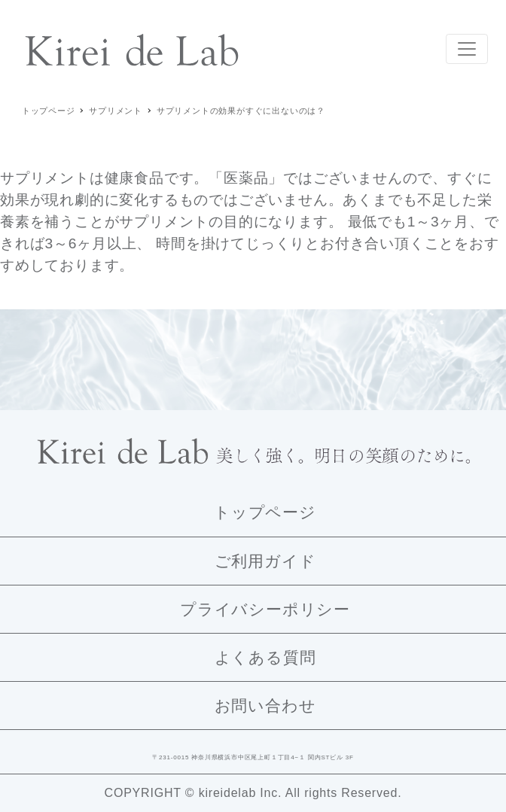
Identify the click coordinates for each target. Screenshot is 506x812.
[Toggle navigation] (467, 49)
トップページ (265, 512)
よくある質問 (265, 657)
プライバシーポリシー (265, 609)
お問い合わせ (265, 706)
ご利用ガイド (265, 561)
